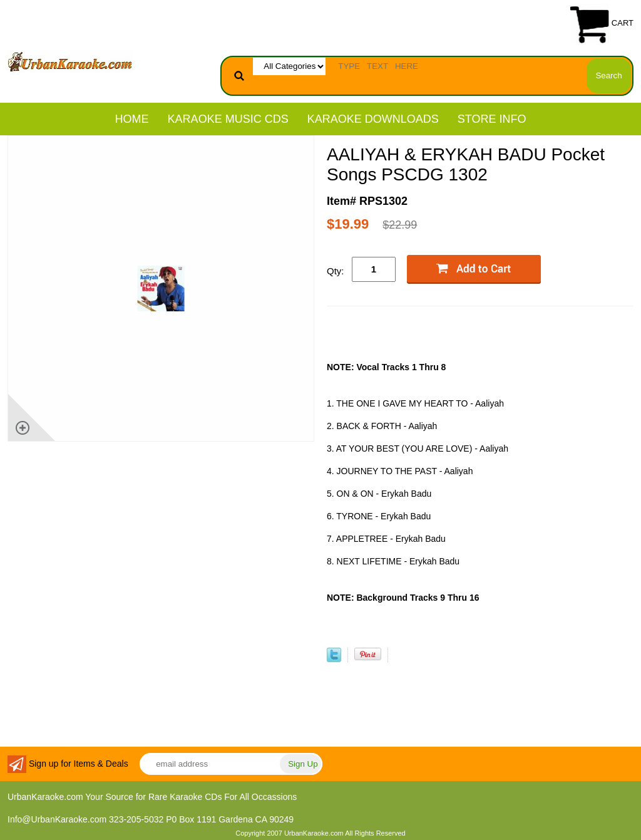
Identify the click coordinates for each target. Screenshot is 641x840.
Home (132, 119)
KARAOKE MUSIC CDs (228, 119)
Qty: (336, 271)
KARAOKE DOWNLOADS (373, 119)
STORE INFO (492, 119)
